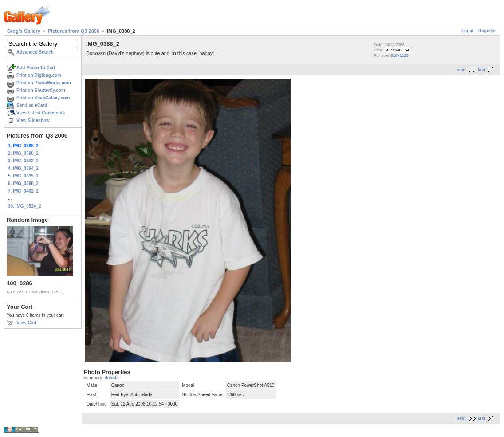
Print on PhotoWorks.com (44, 83)
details (112, 378)
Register (487, 31)
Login (467, 31)
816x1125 (400, 55)
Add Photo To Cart (36, 68)
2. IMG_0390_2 (23, 153)
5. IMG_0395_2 (23, 176)
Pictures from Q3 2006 (74, 31)
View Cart (26, 323)
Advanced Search (35, 52)
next (461, 70)
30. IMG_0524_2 (25, 206)
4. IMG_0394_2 (23, 168)
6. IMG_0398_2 (23, 183)
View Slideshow (33, 120)
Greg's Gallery (24, 31)
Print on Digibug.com (39, 75)
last (482, 70)
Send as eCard (32, 105)
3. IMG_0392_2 (23, 161)
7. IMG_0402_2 (23, 191)
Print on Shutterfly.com (41, 90)
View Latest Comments (41, 113)
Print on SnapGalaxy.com (43, 98)
